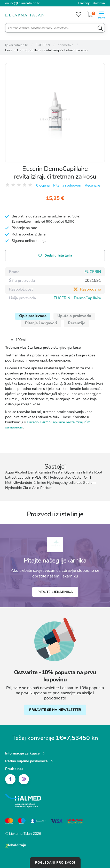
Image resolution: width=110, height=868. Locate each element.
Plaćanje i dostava (92, 3)
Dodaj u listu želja (55, 256)
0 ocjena (43, 185)
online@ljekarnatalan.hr (23, 3)
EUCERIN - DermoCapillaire (77, 298)
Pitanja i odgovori (67, 185)
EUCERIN (93, 272)
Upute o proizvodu (74, 316)
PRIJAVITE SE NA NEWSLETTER (55, 710)
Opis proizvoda (33, 316)
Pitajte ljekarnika (55, 592)
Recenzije (92, 185)
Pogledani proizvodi (55, 863)
